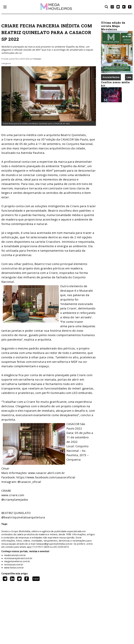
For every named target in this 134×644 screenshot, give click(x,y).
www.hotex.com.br (14, 568)
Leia (129, 77)
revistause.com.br (14, 565)
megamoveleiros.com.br (17, 561)
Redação (37, 59)
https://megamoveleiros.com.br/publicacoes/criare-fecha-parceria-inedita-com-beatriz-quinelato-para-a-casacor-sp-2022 (30, 579)
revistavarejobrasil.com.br (18, 558)
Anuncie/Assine (111, 77)
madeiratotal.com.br (15, 555)
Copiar (36, 579)
